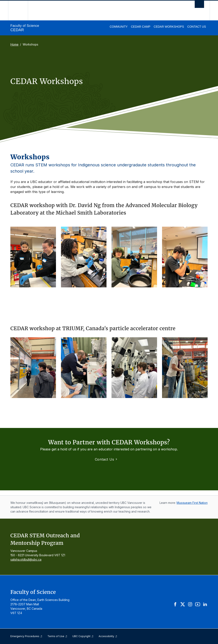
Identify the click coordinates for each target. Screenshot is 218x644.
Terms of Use (57, 636)
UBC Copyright (83, 636)
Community (119, 27)
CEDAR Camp (141, 27)
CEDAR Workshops (169, 27)
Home (14, 44)
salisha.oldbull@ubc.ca (26, 559)
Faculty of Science (25, 26)
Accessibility (108, 636)
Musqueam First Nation (192, 503)
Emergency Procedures (26, 636)
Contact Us (197, 27)
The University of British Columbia (21, 11)
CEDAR (17, 30)
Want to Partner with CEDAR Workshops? (109, 442)
